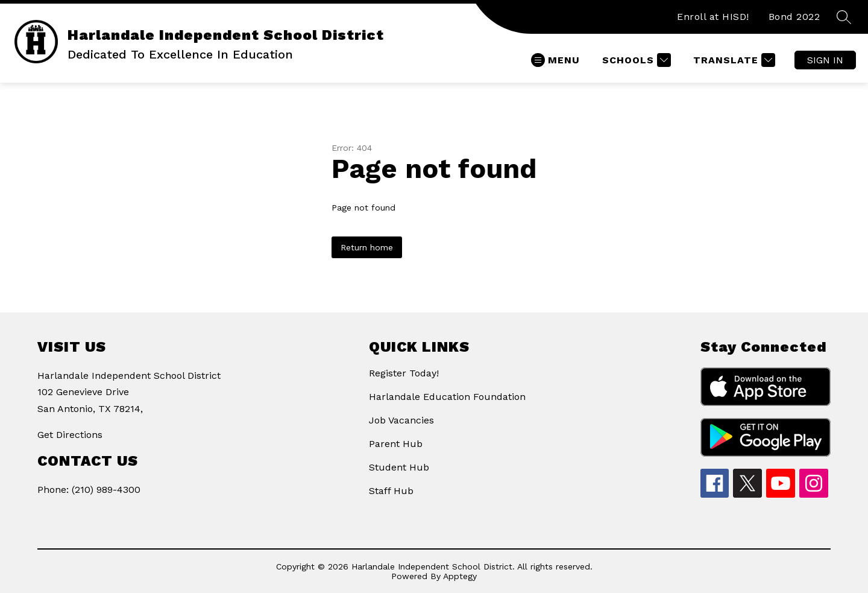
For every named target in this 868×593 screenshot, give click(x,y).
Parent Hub (396, 444)
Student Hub (399, 467)
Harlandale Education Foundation (447, 397)
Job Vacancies (401, 420)
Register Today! (404, 373)
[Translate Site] (733, 60)
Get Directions (70, 435)
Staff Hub (391, 491)
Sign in (825, 60)
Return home (367, 247)
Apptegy (460, 576)
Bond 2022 (794, 17)
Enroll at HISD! (713, 17)
